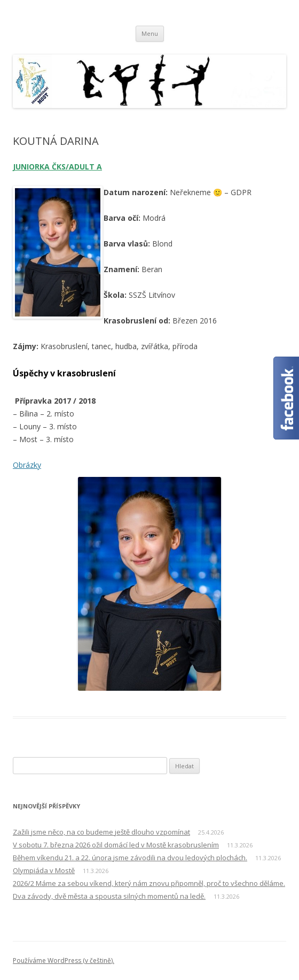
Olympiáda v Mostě (44, 870)
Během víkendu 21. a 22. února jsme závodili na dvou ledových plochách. (130, 858)
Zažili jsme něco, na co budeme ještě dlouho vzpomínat (101, 832)
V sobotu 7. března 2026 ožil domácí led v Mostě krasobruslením (116, 845)
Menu (150, 33)
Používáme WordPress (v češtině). (64, 960)
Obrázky (27, 465)
